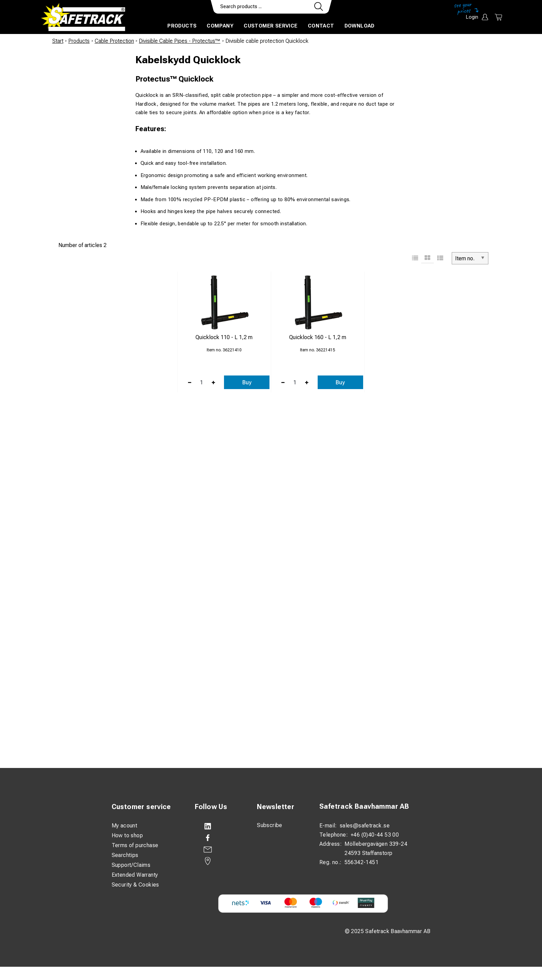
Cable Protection (114, 41)
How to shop (127, 835)
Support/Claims (131, 865)
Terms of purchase (135, 845)
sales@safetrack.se (365, 826)
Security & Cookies (135, 885)
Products (182, 26)
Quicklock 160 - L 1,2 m (318, 337)
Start (58, 41)
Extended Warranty (135, 875)
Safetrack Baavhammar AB (364, 806)
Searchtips (125, 855)
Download (360, 26)
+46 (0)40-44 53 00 (375, 835)
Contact (321, 26)
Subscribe (270, 825)
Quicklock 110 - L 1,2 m (224, 337)
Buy (247, 382)
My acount (125, 826)
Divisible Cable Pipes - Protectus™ (180, 41)
